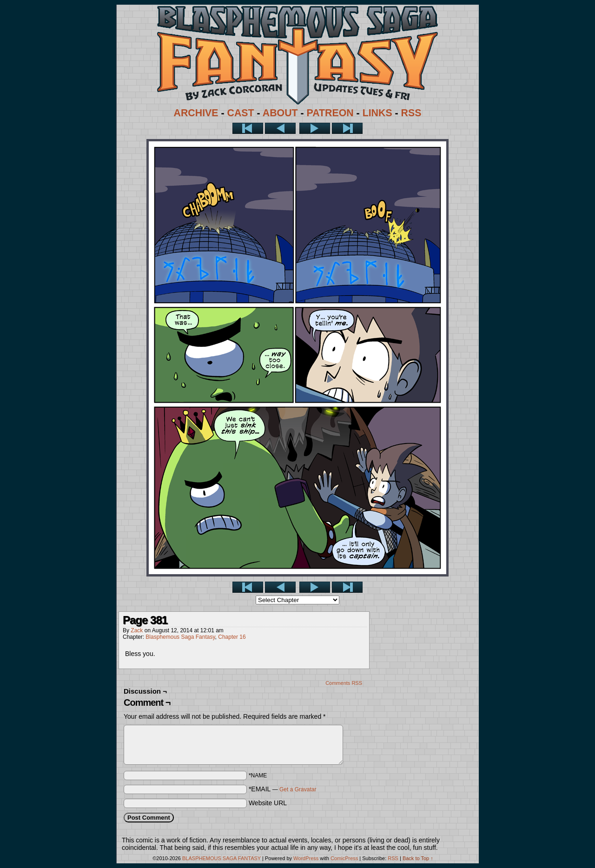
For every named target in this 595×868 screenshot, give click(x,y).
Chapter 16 (232, 637)
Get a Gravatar (298, 789)
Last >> (347, 128)
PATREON (330, 113)
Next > (315, 128)
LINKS (377, 113)
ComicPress (344, 858)
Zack (137, 630)
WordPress (306, 858)
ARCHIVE (196, 113)
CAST (241, 113)
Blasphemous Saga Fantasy (180, 637)
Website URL (268, 803)
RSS (411, 113)
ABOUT (280, 113)
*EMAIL (283, 789)
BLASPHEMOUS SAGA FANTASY (221, 858)
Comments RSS (344, 683)
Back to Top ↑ (418, 858)
